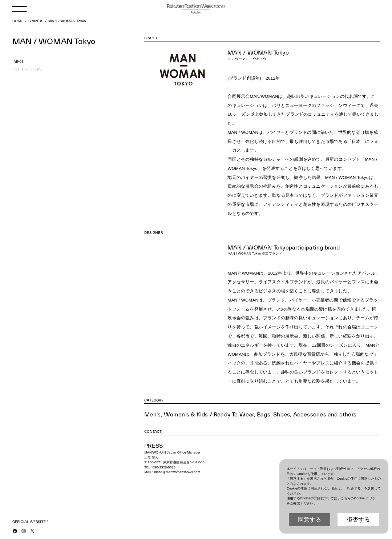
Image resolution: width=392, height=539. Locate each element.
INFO (18, 61)
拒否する (358, 520)
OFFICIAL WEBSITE (29, 522)
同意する (310, 520)
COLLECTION (27, 69)
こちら (346, 498)
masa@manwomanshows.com (177, 472)
